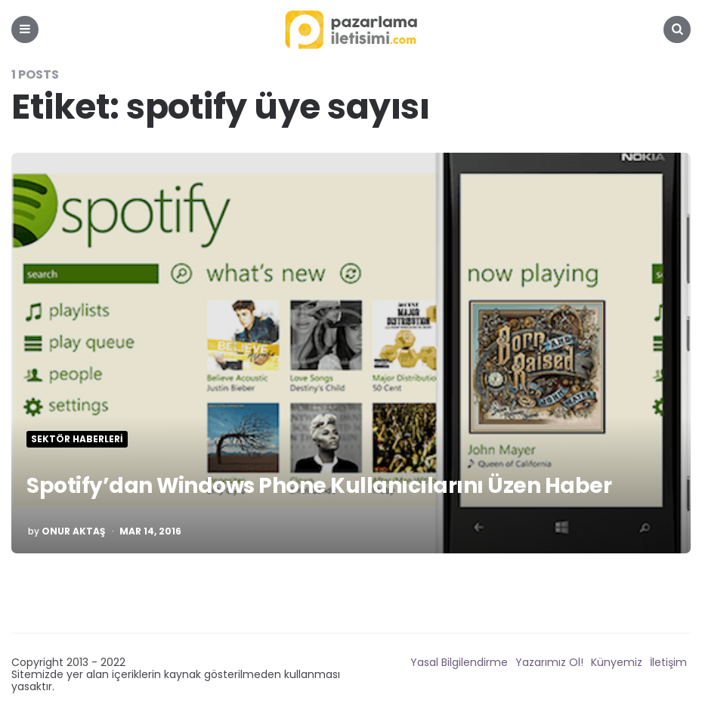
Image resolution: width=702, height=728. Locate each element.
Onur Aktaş (73, 531)
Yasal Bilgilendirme (459, 662)
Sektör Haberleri (77, 439)
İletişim (668, 662)
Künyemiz (617, 662)
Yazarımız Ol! (549, 662)
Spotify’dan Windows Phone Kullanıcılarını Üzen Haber (319, 486)
